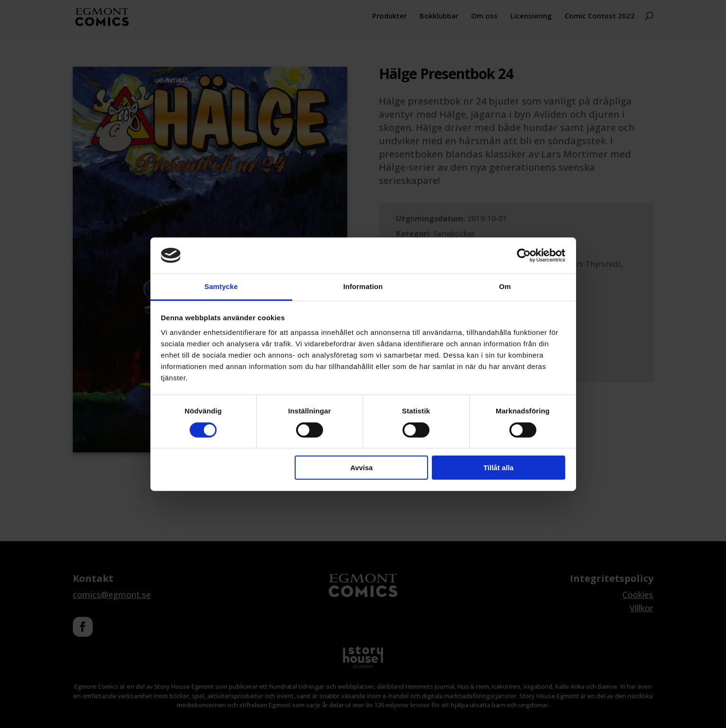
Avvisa (361, 468)
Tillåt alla (499, 468)
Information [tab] (363, 286)
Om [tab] (505, 286)
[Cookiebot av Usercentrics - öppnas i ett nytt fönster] (524, 255)
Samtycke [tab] (221, 286)
